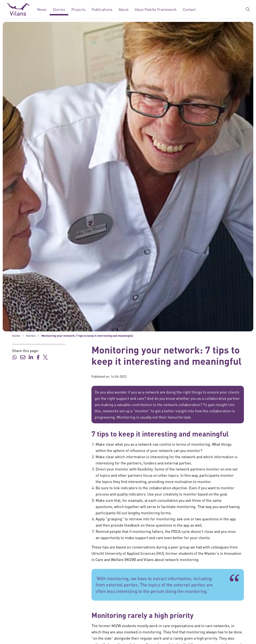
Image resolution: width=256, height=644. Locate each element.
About (124, 9)
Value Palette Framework (156, 9)
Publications (102, 9)
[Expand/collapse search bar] (248, 9)
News (42, 9)
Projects (78, 9)
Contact (189, 9)
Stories (59, 9)
